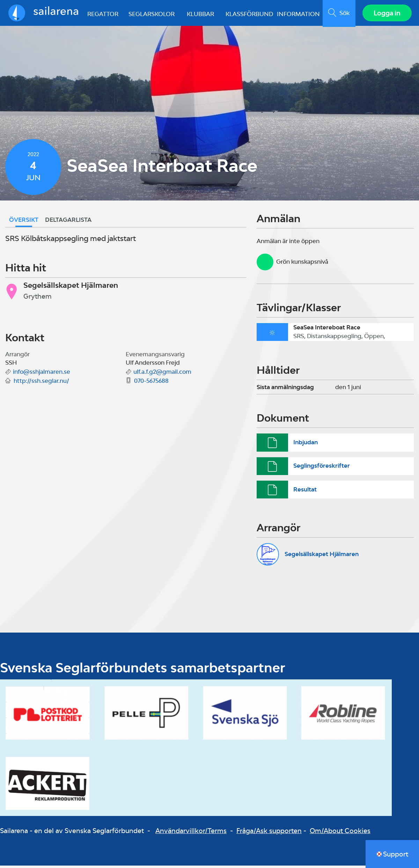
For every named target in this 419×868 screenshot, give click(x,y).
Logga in (386, 14)
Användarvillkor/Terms (191, 833)
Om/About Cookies (340, 833)
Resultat (305, 491)
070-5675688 (151, 383)
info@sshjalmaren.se (42, 374)
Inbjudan (306, 445)
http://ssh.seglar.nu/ (41, 383)
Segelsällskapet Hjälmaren (322, 556)
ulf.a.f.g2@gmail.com (162, 374)
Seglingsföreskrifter (322, 468)
